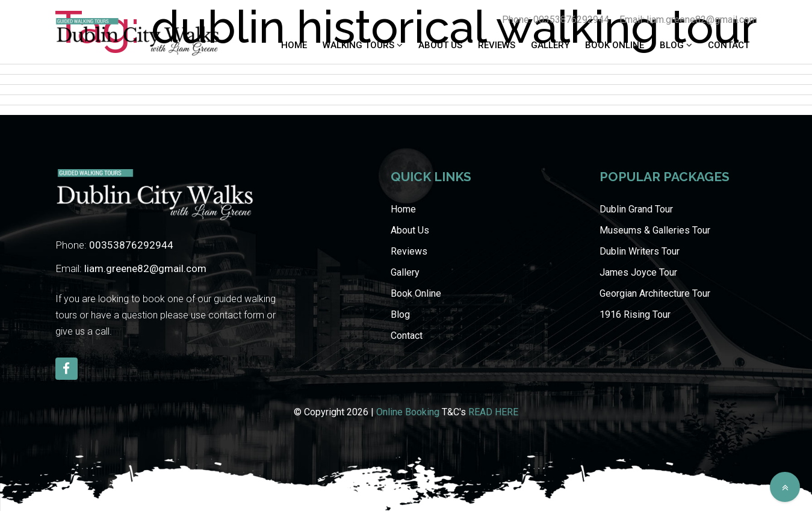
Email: (131, 268)
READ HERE (493, 412)
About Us (440, 45)
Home (294, 45)
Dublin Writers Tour (640, 251)
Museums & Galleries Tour (655, 230)
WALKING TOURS (360, 45)
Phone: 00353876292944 (556, 20)
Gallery (550, 45)
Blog (673, 45)
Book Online (615, 45)
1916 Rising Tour (635, 314)
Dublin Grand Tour (636, 209)
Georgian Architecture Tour (655, 293)
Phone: (114, 245)
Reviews (497, 45)
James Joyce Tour (638, 272)
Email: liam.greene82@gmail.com (688, 20)
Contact (729, 45)
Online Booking (408, 412)
